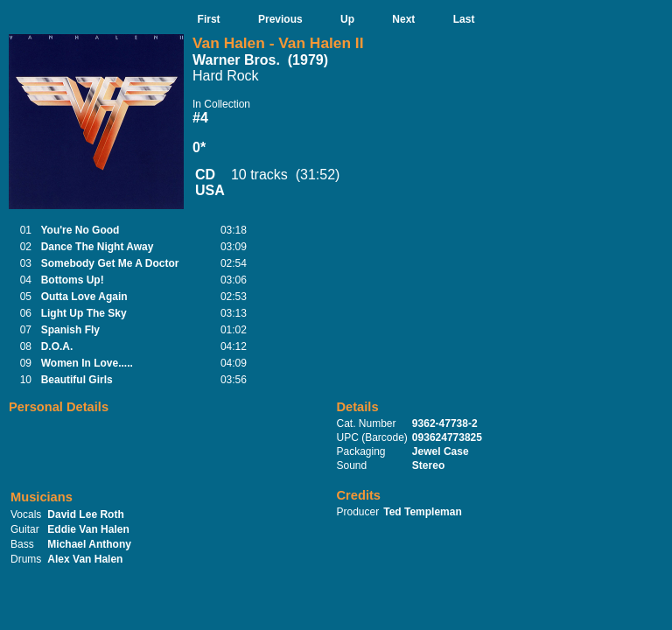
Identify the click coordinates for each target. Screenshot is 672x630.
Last (464, 19)
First (209, 19)
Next (403, 19)
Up (347, 19)
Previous (280, 19)
